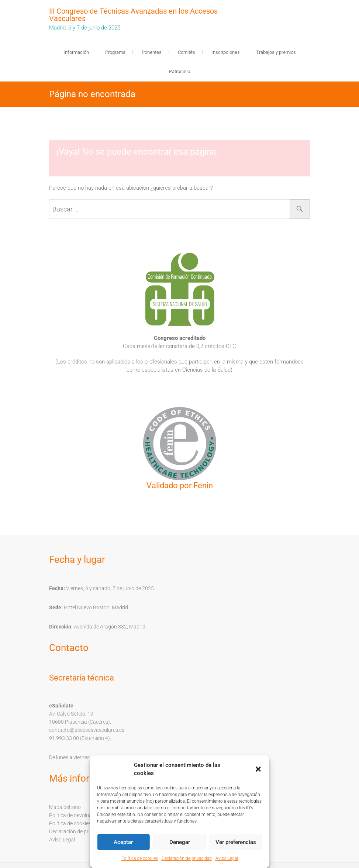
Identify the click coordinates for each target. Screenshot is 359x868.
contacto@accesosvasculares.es (87, 730)
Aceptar (123, 842)
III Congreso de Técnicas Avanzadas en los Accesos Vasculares (133, 15)
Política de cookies (140, 858)
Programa (115, 52)
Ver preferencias (236, 842)
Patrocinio (179, 71)
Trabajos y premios (276, 52)
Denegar (180, 842)
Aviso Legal (227, 858)
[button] (258, 769)
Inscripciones (226, 52)
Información (76, 52)
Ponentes (152, 52)
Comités (187, 52)
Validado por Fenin (180, 485)
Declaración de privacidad (187, 858)
